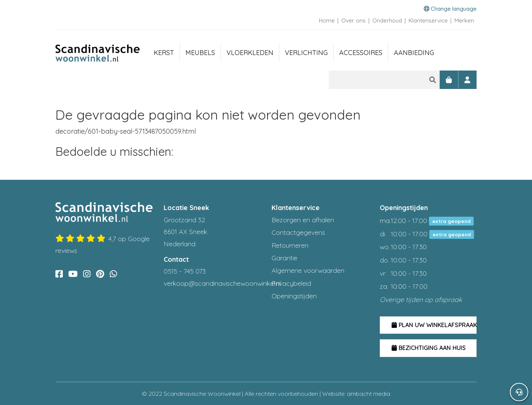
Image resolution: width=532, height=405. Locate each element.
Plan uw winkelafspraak (434, 325)
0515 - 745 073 (185, 271)
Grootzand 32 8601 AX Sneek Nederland (185, 232)
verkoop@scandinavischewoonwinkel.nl (222, 283)
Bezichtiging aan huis (429, 348)
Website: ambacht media (356, 394)
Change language (450, 9)
